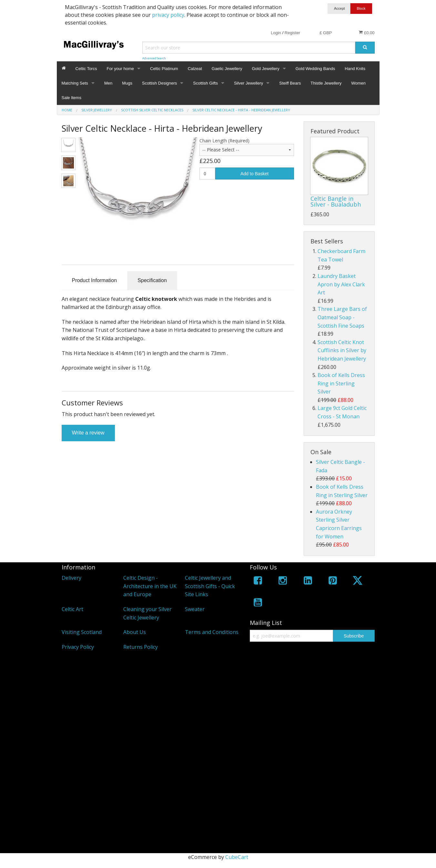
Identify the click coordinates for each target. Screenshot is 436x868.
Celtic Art (72, 609)
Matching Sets (75, 83)
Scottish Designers (159, 83)
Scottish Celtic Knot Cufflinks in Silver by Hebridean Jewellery (342, 350)
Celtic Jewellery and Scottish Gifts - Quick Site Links (210, 586)
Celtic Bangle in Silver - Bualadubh (336, 201)
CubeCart (237, 857)
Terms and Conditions (212, 632)
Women (358, 83)
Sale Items (71, 98)
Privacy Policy (78, 647)
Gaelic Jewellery (227, 69)
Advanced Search (154, 58)
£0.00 (366, 33)
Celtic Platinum (164, 69)
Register (292, 33)
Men (108, 83)
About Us (135, 632)
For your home (120, 69)
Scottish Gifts (205, 83)
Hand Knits (355, 69)
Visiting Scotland (82, 632)
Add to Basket (254, 174)
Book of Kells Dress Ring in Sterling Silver (341, 383)
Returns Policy (141, 647)
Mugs (127, 83)
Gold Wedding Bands (315, 69)
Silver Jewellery (248, 83)
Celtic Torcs (86, 69)
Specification (152, 280)
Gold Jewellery (265, 69)
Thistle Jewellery (326, 83)
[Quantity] (207, 174)
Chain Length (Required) (224, 141)
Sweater (195, 609)
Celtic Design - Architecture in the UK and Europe (150, 586)
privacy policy (168, 15)
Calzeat (195, 69)
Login (276, 33)
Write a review (88, 433)
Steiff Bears (290, 83)
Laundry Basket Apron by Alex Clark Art (341, 284)
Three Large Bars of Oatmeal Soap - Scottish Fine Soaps (342, 317)
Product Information (95, 280)
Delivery (71, 578)
